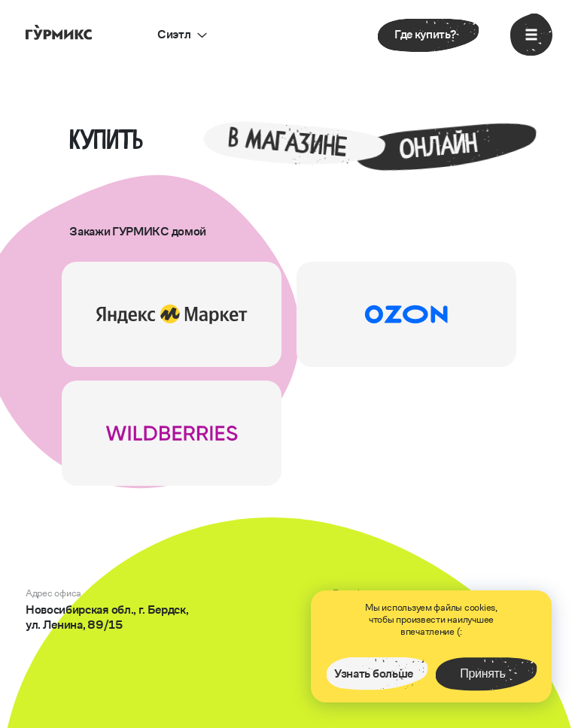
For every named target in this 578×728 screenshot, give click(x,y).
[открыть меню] (531, 35)
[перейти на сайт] (172, 314)
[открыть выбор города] (182, 35)
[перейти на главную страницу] (59, 31)
